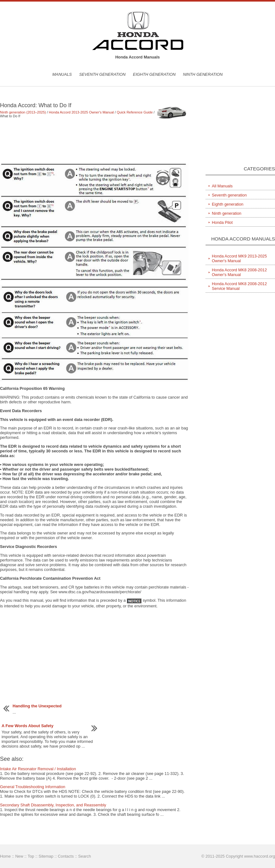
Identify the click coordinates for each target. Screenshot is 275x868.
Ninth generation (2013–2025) (23, 112)
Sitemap (46, 856)
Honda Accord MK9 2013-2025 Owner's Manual (239, 258)
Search (85, 856)
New (19, 856)
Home (5, 856)
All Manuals (222, 186)
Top (31, 856)
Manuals (62, 74)
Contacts (66, 856)
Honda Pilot (222, 222)
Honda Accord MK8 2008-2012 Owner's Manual (239, 272)
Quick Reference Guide (135, 112)
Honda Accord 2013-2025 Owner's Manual (81, 112)
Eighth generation (154, 74)
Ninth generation (203, 74)
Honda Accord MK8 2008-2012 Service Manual (239, 286)
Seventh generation (102, 74)
